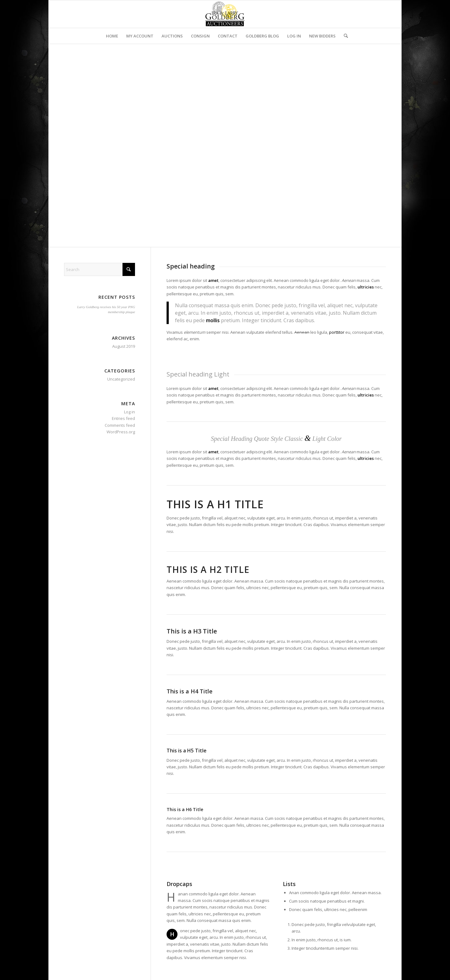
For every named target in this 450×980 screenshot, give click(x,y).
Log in (130, 412)
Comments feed (120, 425)
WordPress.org (121, 432)
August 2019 (124, 346)
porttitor (337, 332)
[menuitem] (112, 36)
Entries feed (123, 418)
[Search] (344, 36)
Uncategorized (121, 379)
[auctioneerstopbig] (225, 14)
